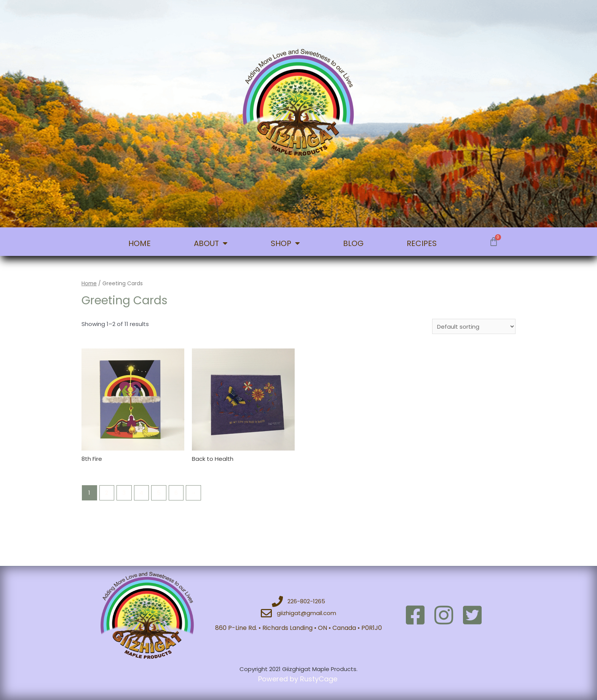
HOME (140, 243)
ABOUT (211, 243)
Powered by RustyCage (299, 679)
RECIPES (422, 243)
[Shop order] (474, 326)
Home (89, 284)
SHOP (285, 243)
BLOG (353, 243)
